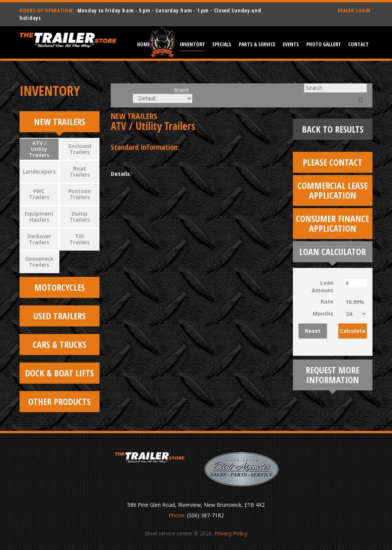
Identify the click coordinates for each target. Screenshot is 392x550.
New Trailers (60, 122)
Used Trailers (60, 316)
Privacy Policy (231, 533)
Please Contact (332, 162)
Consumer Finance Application (332, 223)
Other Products (59, 401)
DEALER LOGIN (354, 10)
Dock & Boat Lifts (59, 373)
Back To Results (333, 129)
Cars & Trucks (60, 344)
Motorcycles (60, 287)
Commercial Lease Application (332, 190)
